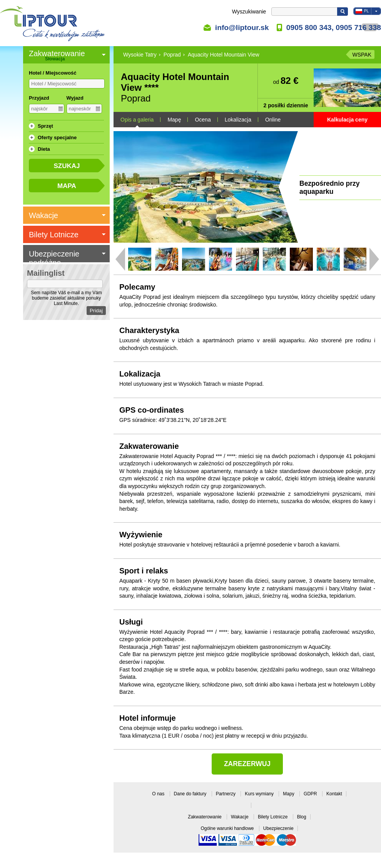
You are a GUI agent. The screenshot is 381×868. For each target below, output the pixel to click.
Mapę (174, 120)
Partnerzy (226, 794)
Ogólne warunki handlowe (228, 828)
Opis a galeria (137, 120)
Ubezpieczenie (278, 828)
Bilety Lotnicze (273, 817)
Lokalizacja (238, 120)
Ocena (203, 120)
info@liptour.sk (242, 27)
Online (273, 120)
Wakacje (240, 817)
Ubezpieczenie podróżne (54, 258)
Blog (302, 817)
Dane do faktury (191, 794)
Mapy (289, 794)
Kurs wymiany (260, 794)
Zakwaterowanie (205, 817)
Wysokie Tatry (140, 55)
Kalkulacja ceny (347, 120)
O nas (159, 794)
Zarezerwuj (247, 764)
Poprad (172, 55)
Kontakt (334, 794)
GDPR (311, 794)
